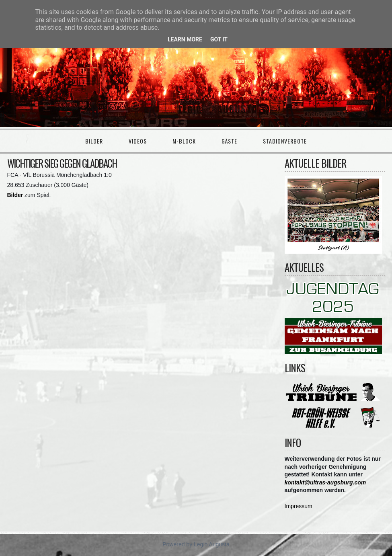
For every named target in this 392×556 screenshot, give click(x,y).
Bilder (94, 141)
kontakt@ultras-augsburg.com (325, 482)
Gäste (229, 141)
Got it (219, 39)
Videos (138, 141)
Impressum (299, 506)
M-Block (184, 141)
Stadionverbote (285, 141)
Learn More (185, 39)
